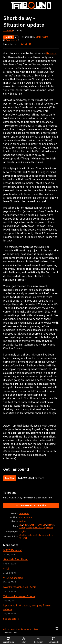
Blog (15, 632)
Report (36, 629)
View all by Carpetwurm (21, 629)
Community (54, 640)
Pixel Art (37, 528)
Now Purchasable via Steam (20, 587)
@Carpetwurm (11, 40)
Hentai (51, 525)
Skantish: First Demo (16, 560)
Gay (44, 525)
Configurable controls (30, 535)
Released (24, 514)
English (23, 532)
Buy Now (10, 478)
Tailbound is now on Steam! (19, 597)
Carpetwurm (42, 37)
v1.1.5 (6, 569)
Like (9, 37)
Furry (39, 525)
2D (21, 525)
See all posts (10, 619)
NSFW (29, 528)
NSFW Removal (12, 551)
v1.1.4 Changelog (13, 578)
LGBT (22, 528)
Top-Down (48, 528)
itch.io (6, 629)
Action (23, 521)
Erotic (32, 525)
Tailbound (8, 31)
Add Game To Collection (31, 505)
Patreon (51, 54)
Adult (26, 525)
